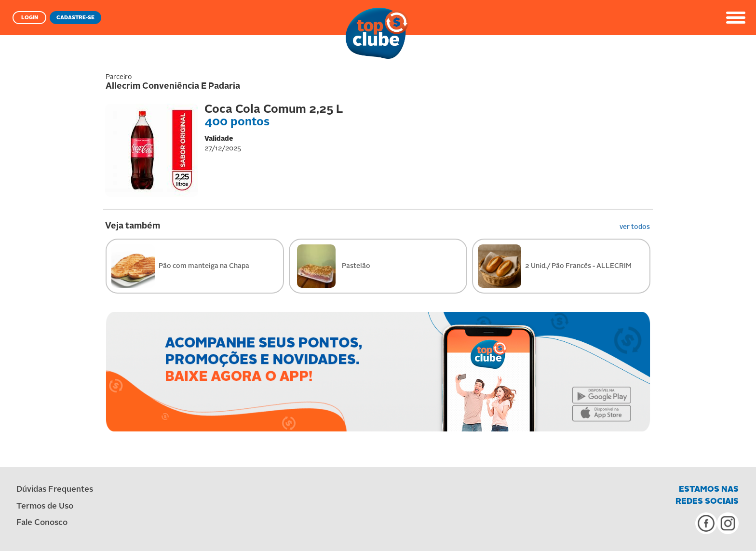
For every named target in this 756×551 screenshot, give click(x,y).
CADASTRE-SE (75, 18)
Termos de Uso (45, 506)
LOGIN (30, 18)
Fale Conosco (42, 523)
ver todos (635, 227)
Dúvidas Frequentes (55, 490)
